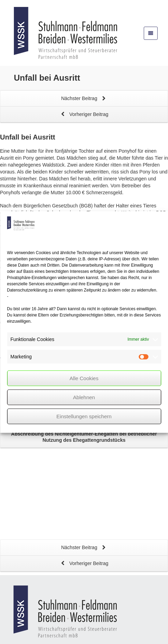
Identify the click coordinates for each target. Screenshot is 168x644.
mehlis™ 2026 (139, 625)
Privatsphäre (106, 635)
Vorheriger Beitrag (84, 115)
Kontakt (10, 635)
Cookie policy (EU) (147, 635)
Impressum (38, 635)
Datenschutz (71, 635)
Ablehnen (84, 397)
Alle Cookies (84, 378)
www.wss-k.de (49, 608)
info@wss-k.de (47, 601)
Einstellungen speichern (84, 416)
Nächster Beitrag (84, 99)
